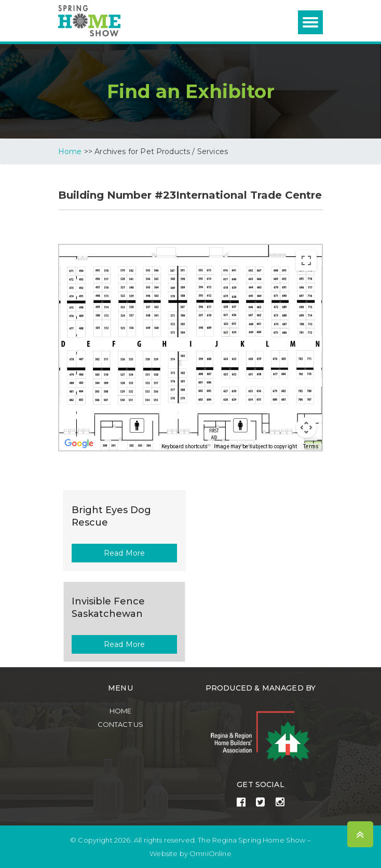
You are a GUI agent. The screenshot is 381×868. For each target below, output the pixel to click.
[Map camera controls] (306, 428)
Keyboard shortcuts (185, 446)
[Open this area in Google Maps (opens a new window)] (79, 444)
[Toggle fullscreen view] (306, 260)
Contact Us (121, 724)
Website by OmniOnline (190, 853)
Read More (124, 553)
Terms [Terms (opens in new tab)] (311, 446)
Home (121, 711)
